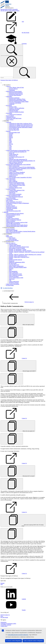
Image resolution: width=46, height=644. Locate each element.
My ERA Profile (13, 264)
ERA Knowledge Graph (14, 132)
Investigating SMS (13, 192)
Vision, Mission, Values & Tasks (16, 87)
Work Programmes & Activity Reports (15, 213)
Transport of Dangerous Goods (13, 195)
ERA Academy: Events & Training (17, 248)
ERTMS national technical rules (16, 174)
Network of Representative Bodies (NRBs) (19, 102)
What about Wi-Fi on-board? (18, 476)
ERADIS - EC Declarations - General (18, 249)
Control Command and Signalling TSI (18, 152)
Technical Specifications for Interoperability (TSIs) (18, 150)
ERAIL (11, 135)
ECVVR (11, 144)
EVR (10, 145)
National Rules (10, 210)
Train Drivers (9, 204)
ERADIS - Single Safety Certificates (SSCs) (19, 257)
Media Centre (9, 237)
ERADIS (11, 134)
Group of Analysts (13, 186)
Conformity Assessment (12, 208)
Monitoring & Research (12, 207)
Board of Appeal (10, 116)
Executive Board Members (15, 95)
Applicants (9, 122)
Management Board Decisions (16, 94)
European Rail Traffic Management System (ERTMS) (18, 165)
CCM (10, 147)
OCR (10, 148)
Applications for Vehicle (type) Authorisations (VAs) (21, 125)
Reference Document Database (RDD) (18, 267)
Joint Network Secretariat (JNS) (13, 211)
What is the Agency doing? (17, 325)
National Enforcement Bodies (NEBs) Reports (17, 226)
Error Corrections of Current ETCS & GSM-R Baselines (22, 167)
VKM (10, 141)
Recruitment (9, 105)
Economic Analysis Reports (13, 219)
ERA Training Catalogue (12, 230)
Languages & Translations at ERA (8, 624)
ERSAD (11, 138)
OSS (2, 584)
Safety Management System (15, 274)
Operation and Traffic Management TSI (18, 159)
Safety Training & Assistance (16, 275)
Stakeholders (9, 96)
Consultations (9, 217)
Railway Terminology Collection (14, 220)
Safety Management (11, 179)
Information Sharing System (15, 188)
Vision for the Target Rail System (14, 118)
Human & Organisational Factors (17, 183)
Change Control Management (16, 170)
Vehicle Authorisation (14, 282)
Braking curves (12, 176)
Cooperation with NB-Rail (15, 103)
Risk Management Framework (16, 197)
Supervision (12, 279)
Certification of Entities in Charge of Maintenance (18, 203)
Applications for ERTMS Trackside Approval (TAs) (21, 126)
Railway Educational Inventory (13, 233)
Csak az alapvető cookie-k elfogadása (33, 641)
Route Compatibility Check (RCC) (14, 202)
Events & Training (10, 229)
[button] (1, 288)
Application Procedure (14, 109)
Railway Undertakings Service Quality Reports (17, 225)
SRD (10, 139)
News (8, 235)
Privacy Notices (10, 120)
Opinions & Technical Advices (13, 215)
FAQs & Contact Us (11, 243)
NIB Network (12, 193)
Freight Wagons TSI (14, 154)
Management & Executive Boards (14, 91)
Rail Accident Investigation (15, 194)
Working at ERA (13, 107)
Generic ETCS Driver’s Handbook (17, 172)
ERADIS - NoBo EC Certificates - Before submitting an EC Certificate (25, 255)
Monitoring (12, 261)
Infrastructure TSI (13, 156)
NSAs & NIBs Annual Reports (13, 224)
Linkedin (13, 599)
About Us (8, 86)
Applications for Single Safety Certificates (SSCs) (20, 123)
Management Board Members (16, 93)
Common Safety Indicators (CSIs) (17, 190)
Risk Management (13, 271)
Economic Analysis (11, 206)
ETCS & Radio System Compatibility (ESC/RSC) (20, 177)
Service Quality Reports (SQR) (16, 278)
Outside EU (12, 104)
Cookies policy (4, 626)
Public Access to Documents (13, 284)
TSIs (10, 280)
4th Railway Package (14, 283)
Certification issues (13, 175)
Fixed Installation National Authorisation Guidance (21, 127)
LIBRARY (6, 212)
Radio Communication (14, 166)
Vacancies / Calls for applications (17, 108)
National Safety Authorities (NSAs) (17, 99)
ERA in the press (13, 239)
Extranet (2, 583)
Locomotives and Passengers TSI (17, 157)
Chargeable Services (11, 117)
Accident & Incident (11, 189)
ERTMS (11, 258)
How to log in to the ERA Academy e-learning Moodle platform (21, 231)
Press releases (12, 238)
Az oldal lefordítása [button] (8, 288)
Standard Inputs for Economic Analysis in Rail (17, 222)
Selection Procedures (14, 276)
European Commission (14, 98)
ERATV (11, 136)
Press (2, 616)
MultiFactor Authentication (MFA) (17, 262)
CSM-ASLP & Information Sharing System (19, 247)
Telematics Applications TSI (15, 163)
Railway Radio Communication (16, 266)
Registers (8, 131)
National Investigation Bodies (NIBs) (18, 100)
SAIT (10, 149)
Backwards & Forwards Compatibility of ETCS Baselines (22, 168)
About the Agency (13, 244)
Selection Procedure (14, 111)
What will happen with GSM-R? (18, 371)
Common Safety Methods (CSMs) (17, 184)
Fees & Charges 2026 (14, 129)
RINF (10, 143)
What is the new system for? (18, 431)
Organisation (12, 90)
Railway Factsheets (11, 221)
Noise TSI (11, 158)
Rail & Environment (11, 198)
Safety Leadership (13, 181)
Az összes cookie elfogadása (14, 641)
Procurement (9, 113)
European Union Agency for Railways (9, 80)
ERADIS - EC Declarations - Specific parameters (20, 251)
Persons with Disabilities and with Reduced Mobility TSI (22, 161)
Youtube (13, 610)
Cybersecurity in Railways (12, 199)
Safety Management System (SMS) (17, 185)
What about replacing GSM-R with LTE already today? (23, 525)
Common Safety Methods (15, 246)
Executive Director (13, 89)
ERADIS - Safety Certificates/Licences (18, 256)
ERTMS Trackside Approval (15, 260)
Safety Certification (14, 273)
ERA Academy (10, 201)
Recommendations (10, 216)
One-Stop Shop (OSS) (14, 130)
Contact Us (14, 358)
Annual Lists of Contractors (15, 114)
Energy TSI (12, 153)
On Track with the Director (12, 240)
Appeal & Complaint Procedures (16, 112)
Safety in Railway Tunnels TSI (16, 162)
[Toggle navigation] (1, 83)
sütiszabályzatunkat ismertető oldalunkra (18, 635)
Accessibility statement (6, 625)
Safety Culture (12, 180)
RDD (10, 140)
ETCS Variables (13, 171)
